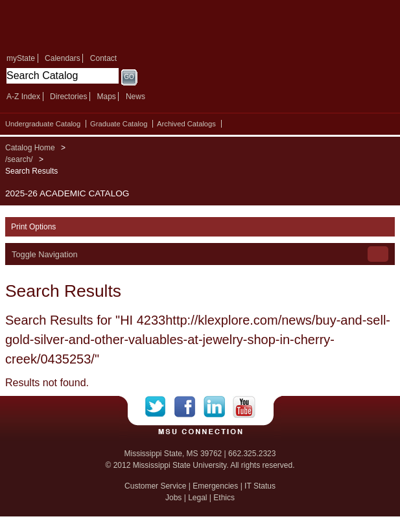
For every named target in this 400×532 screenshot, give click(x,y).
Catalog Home (30, 148)
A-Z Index (23, 97)
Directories (68, 97)
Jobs (173, 498)
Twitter (160, 407)
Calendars (63, 58)
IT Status (260, 486)
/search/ (19, 159)
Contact (103, 58)
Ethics (224, 498)
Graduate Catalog (119, 124)
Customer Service (155, 486)
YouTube (244, 407)
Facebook (189, 407)
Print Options (33, 227)
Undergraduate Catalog (43, 124)
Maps (106, 97)
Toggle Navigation (45, 254)
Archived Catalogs (186, 124)
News (135, 97)
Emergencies (215, 486)
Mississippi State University (97, 25)
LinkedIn (218, 407)
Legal (197, 498)
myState (21, 58)
